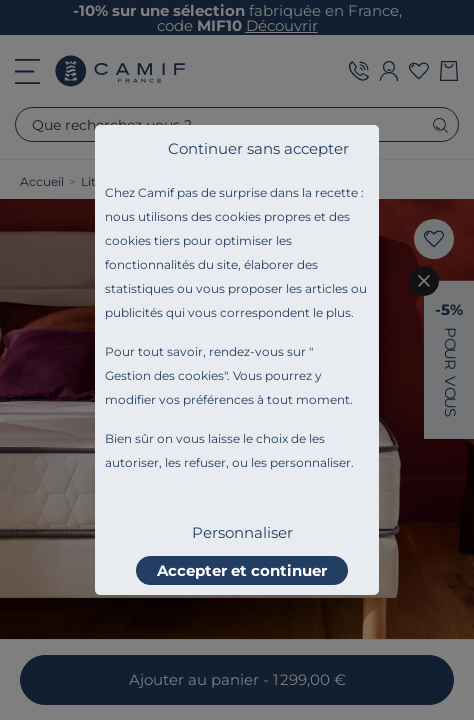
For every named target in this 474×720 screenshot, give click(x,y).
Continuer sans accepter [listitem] (258, 148)
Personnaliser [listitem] (242, 532)
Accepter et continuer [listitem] (242, 570)
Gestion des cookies (164, 375)
